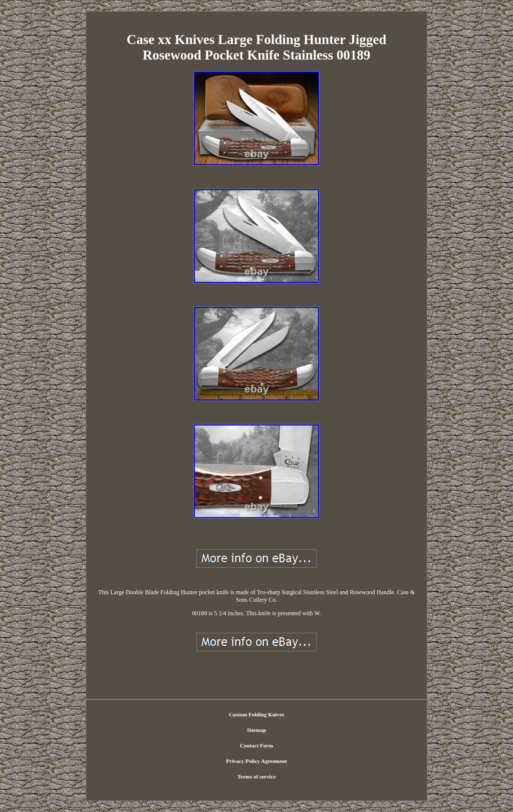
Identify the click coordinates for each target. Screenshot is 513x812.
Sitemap (257, 730)
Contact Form (256, 745)
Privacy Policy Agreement (256, 761)
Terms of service (257, 776)
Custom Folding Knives (257, 714)
